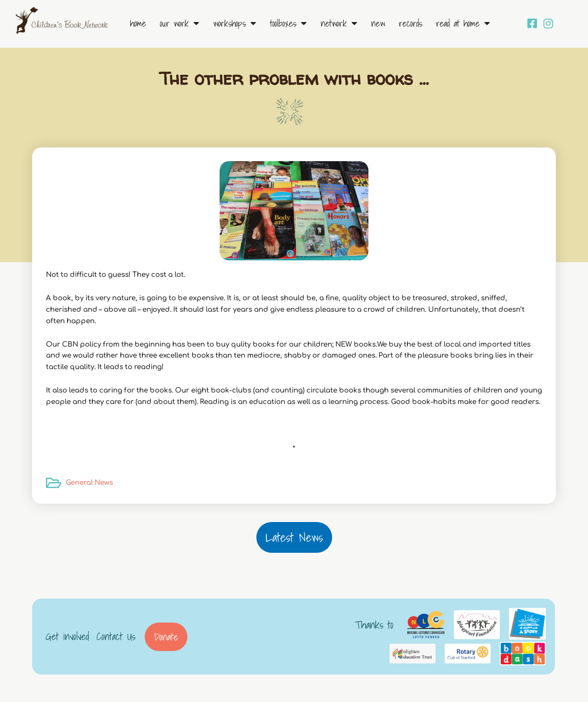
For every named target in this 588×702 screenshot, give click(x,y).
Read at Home (463, 23)
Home (138, 23)
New (378, 23)
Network (339, 23)
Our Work (180, 23)
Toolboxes (288, 23)
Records (410, 23)
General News (89, 483)
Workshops (235, 23)
